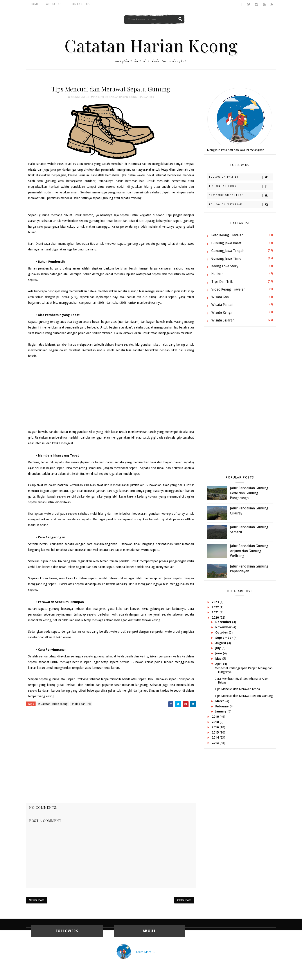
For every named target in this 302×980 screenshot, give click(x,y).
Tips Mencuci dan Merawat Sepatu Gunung (244, 696)
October (222, 632)
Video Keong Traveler (228, 289)
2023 (216, 602)
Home (34, 4)
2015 (216, 732)
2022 (216, 607)
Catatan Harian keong (123, 97)
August (221, 643)
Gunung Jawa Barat (226, 243)
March (220, 701)
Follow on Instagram (241, 205)
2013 (216, 743)
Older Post (184, 900)
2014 (216, 737)
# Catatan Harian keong (53, 704)
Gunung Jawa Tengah (228, 251)
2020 (216, 618)
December (224, 622)
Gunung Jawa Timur (227, 258)
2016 (216, 727)
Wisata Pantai (222, 305)
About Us (54, 4)
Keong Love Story (225, 266)
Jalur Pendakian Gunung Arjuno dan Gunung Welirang (249, 551)
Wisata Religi (222, 312)
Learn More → (146, 952)
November (224, 627)
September (225, 638)
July (218, 648)
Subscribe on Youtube (241, 196)
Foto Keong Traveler (227, 235)
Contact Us (80, 4)
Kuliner (217, 274)
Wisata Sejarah (223, 320)
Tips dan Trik (146, 97)
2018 (216, 722)
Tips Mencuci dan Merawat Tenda (237, 689)
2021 (216, 612)
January (221, 711)
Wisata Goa (220, 297)
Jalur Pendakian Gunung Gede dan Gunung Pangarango (249, 493)
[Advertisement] (111, 394)
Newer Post (37, 900)
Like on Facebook (241, 186)
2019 (216, 717)
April (219, 664)
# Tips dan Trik (81, 704)
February (223, 706)
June (219, 653)
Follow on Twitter (241, 177)
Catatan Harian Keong (151, 45)
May (219, 659)
